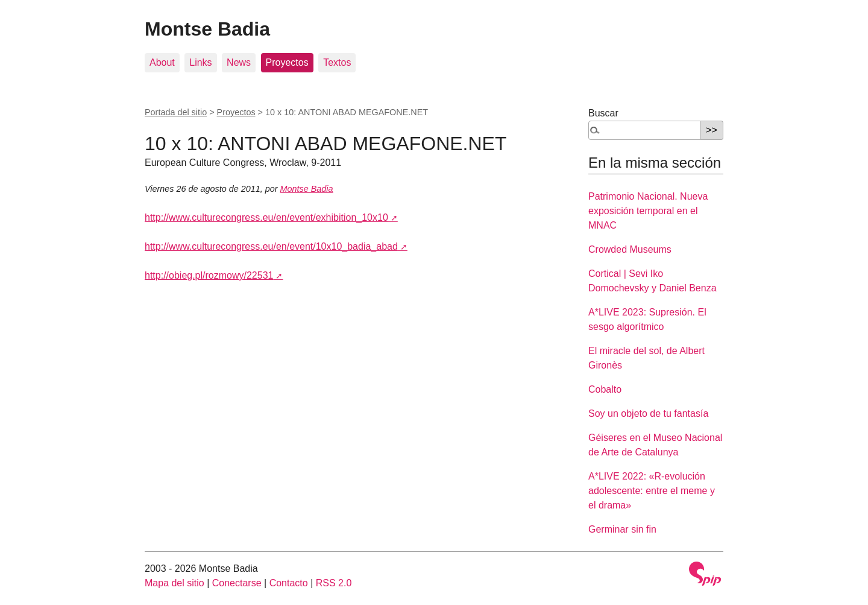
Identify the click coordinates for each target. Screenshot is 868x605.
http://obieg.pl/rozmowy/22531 (209, 275)
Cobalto (605, 389)
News (239, 62)
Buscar (603, 113)
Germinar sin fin (622, 529)
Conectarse (237, 583)
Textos (337, 62)
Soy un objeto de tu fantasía (648, 413)
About (162, 62)
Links (200, 62)
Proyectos (287, 62)
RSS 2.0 (334, 583)
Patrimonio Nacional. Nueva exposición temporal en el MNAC (648, 211)
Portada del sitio (176, 112)
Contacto (289, 583)
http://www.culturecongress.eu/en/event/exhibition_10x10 (266, 217)
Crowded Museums (630, 249)
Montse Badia (207, 29)
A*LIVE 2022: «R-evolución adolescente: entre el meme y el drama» (652, 491)
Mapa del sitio (175, 583)
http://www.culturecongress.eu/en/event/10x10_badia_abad (271, 246)
